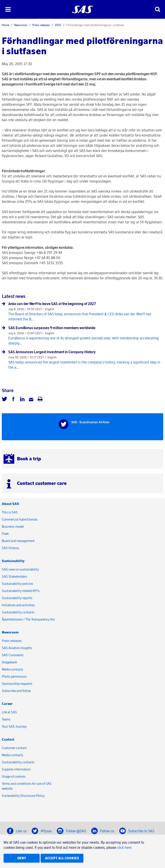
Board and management (18, 541)
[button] (8, 9)
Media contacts (12, 669)
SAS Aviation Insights (17, 648)
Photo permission (14, 676)
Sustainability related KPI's (21, 591)
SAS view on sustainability (20, 569)
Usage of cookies (14, 776)
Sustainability (13, 561)
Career (7, 704)
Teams (6, 719)
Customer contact (14, 748)
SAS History (10, 548)
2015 (58, 25)
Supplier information (16, 769)
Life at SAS (9, 712)
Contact (8, 739)
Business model (13, 526)
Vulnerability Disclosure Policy (24, 796)
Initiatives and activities (18, 605)
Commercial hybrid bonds (20, 519)
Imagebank (9, 662)
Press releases (41, 25)
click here (124, 847)
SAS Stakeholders (14, 576)
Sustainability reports (17, 598)
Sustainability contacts (18, 612)
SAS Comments (13, 655)
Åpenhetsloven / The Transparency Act (28, 619)
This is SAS (10, 512)
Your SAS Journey (14, 726)
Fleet (5, 534)
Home (5, 25)
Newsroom (21, 25)
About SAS (10, 504)
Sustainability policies (18, 584)
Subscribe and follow (16, 691)
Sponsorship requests (17, 684)
